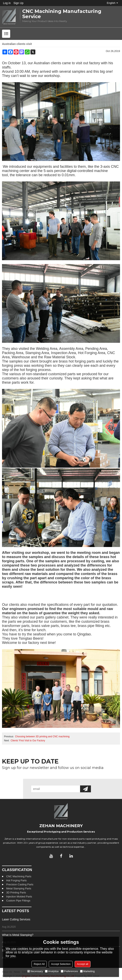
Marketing (87, 971)
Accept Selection (61, 964)
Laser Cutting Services (16, 919)
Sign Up (18, 3)
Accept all (82, 964)
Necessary (35, 971)
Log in (7, 3)
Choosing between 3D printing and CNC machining (42, 737)
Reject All (39, 964)
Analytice (52, 971)
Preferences (69, 971)
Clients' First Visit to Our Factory (28, 741)
